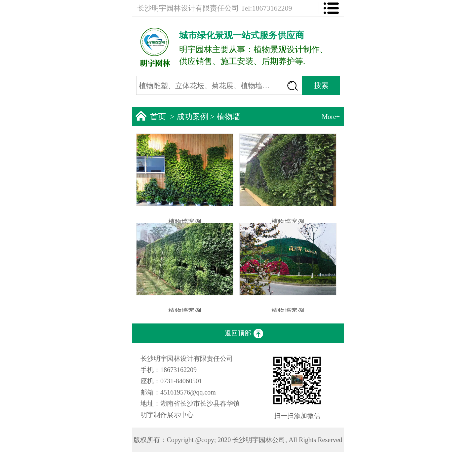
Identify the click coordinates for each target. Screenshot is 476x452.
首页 (158, 117)
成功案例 (192, 117)
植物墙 (228, 117)
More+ (331, 117)
